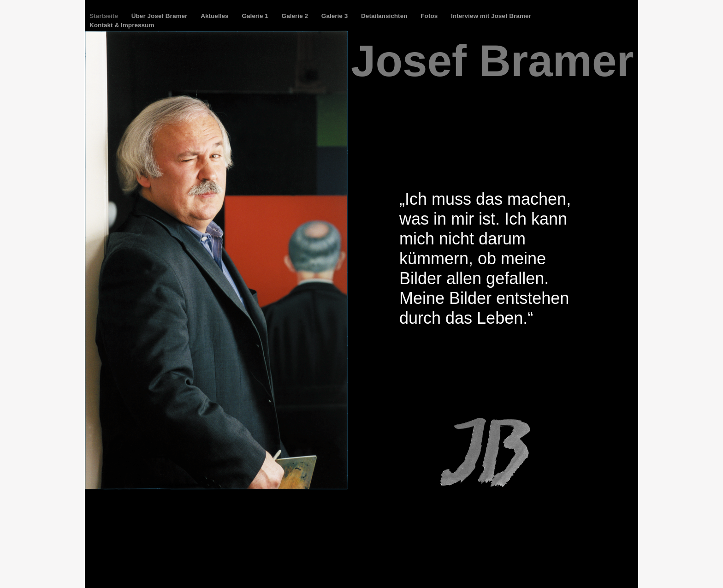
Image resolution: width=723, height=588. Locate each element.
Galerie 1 (256, 16)
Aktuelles (215, 16)
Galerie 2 (296, 16)
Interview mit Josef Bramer (491, 16)
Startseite (105, 16)
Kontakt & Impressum (122, 25)
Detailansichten (385, 16)
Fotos (430, 16)
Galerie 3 (335, 16)
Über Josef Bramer (160, 16)
